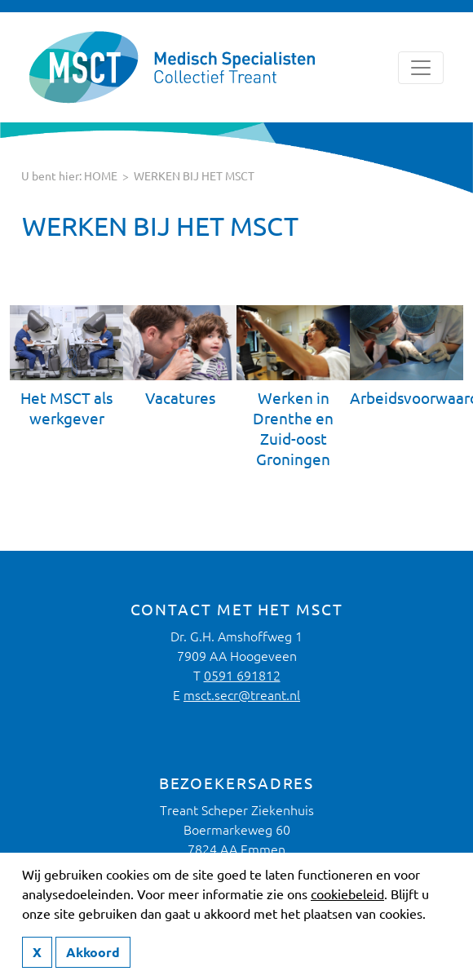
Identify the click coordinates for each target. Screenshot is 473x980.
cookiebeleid (347, 894)
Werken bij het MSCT (194, 176)
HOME (101, 176)
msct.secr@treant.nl (242, 695)
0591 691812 (242, 676)
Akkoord (93, 952)
